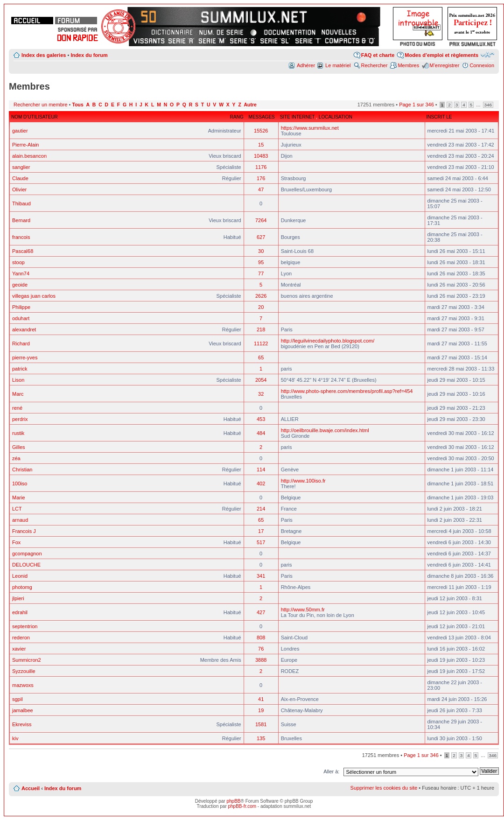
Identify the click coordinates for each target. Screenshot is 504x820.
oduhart (21, 318)
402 (261, 484)
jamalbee (23, 710)
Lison (18, 380)
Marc (18, 394)
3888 (261, 660)
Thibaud (21, 203)
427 (261, 612)
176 (261, 178)
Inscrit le (439, 117)
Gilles (19, 447)
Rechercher (374, 65)
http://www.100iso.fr (303, 481)
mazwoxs (23, 685)
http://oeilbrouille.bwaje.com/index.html (325, 430)
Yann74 (21, 273)
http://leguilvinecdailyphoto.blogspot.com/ (328, 341)
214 (261, 509)
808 (261, 638)
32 (261, 394)
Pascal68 (23, 251)
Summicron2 (27, 660)
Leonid (20, 576)
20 (261, 307)
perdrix (20, 419)
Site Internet (298, 117)
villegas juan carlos (34, 296)
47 (261, 189)
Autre (250, 105)
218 (261, 329)
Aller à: (331, 771)
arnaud (20, 520)
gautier (20, 131)
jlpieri (18, 598)
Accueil (31, 788)
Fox (16, 542)
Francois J (24, 531)
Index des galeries (44, 55)
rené (17, 408)
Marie (19, 498)
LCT (17, 509)
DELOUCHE (26, 565)
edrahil (20, 612)
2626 (261, 296)
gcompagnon (27, 554)
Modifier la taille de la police (487, 55)
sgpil (17, 699)
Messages (262, 117)
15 (261, 145)
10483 (261, 156)
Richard (21, 343)
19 (261, 710)
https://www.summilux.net (310, 128)
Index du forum (89, 55)
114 (261, 470)
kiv (15, 738)
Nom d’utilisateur (35, 117)
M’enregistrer (444, 65)
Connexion (482, 65)
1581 (261, 724)
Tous (78, 105)
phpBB (233, 801)
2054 (261, 380)
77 (261, 273)
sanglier (21, 167)
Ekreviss (22, 724)
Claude (20, 178)
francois (21, 237)
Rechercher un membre (41, 105)
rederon (21, 638)
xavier (19, 649)
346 (488, 105)
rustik (18, 433)
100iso (20, 484)
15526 (261, 131)
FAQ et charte (378, 55)
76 (261, 649)
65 (261, 357)
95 (261, 262)
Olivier (19, 189)
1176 (261, 167)
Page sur (416, 105)
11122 (261, 343)
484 (261, 433)
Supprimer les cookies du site (384, 788)
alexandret (24, 329)
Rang (237, 117)
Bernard (21, 220)
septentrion (25, 626)
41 (261, 699)
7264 (261, 220)
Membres (408, 65)
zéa (16, 458)
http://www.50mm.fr (303, 610)
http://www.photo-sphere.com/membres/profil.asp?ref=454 (347, 391)
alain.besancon (29, 156)
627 (261, 237)
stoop (18, 262)
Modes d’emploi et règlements (441, 55)
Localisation (336, 117)
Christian (22, 470)
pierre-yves (25, 357)
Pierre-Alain (25, 145)
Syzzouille (24, 671)
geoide (20, 285)
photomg (22, 587)
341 (261, 576)
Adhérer (306, 65)
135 (261, 738)
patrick (20, 369)
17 (261, 531)
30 (261, 251)
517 (261, 542)
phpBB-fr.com (242, 806)
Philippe (21, 307)
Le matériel (338, 65)
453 (261, 419)
